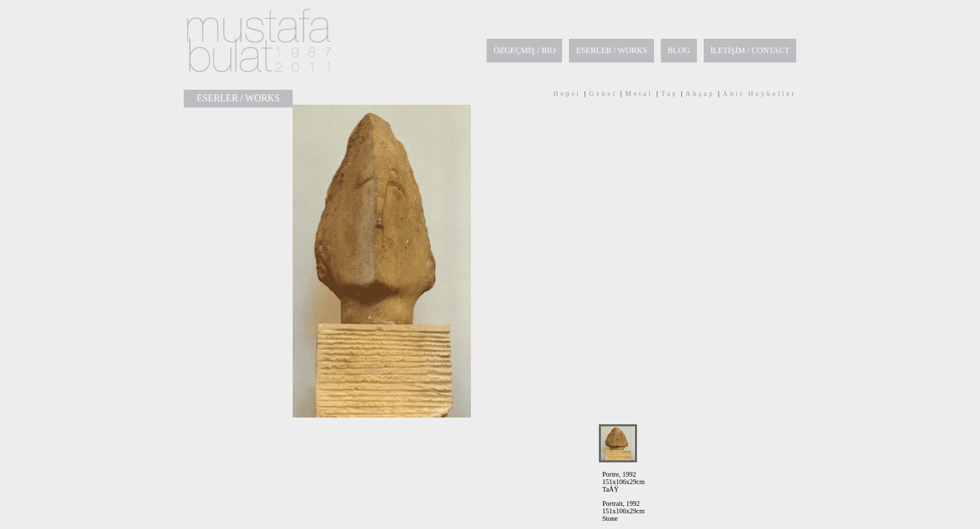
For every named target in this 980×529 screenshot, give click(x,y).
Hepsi (567, 93)
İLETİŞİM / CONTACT (750, 50)
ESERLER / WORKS (611, 50)
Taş (669, 93)
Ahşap (700, 93)
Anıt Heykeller (759, 93)
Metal (639, 93)
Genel (603, 93)
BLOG (679, 50)
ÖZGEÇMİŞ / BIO (524, 50)
